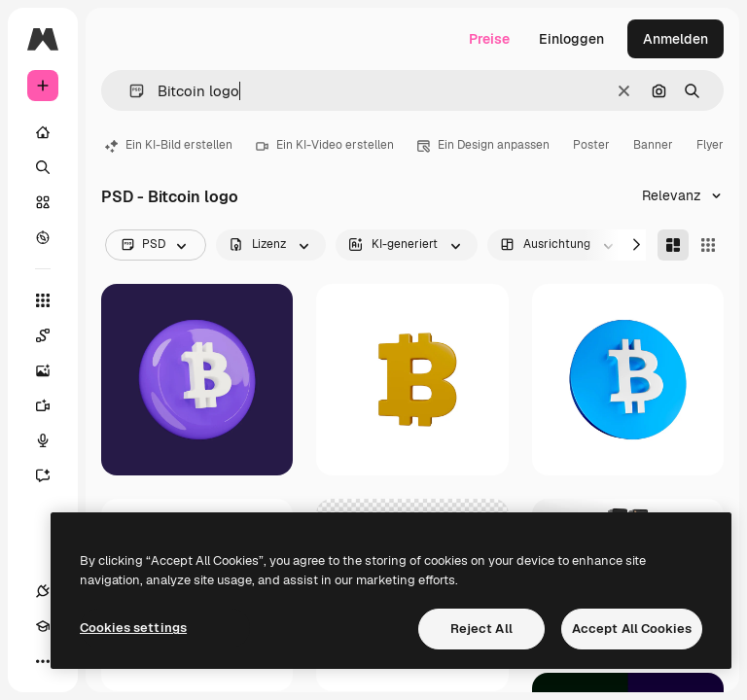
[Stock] (43, 202)
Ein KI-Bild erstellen (169, 145)
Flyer (710, 145)
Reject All (481, 629)
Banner (653, 145)
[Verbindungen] (43, 591)
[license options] (271, 245)
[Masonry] (673, 245)
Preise (489, 39)
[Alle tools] (43, 300)
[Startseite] (43, 132)
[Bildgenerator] (53, 370)
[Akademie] (43, 626)
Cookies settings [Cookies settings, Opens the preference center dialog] (133, 628)
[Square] (708, 245)
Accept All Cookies (632, 629)
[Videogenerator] (53, 405)
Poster (591, 145)
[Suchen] (43, 167)
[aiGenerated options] (407, 245)
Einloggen (571, 39)
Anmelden (676, 39)
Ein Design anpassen (483, 145)
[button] (129, 91)
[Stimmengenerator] (53, 440)
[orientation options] (559, 245)
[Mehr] (43, 661)
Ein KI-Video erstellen (325, 145)
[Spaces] (53, 335)
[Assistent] (53, 475)
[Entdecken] (43, 237)
